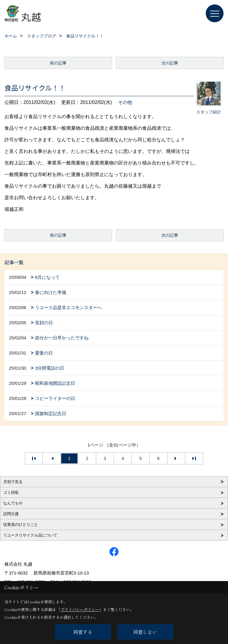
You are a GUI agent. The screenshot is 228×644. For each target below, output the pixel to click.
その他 (125, 102)
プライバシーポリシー (80, 609)
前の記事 (58, 63)
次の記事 (170, 63)
